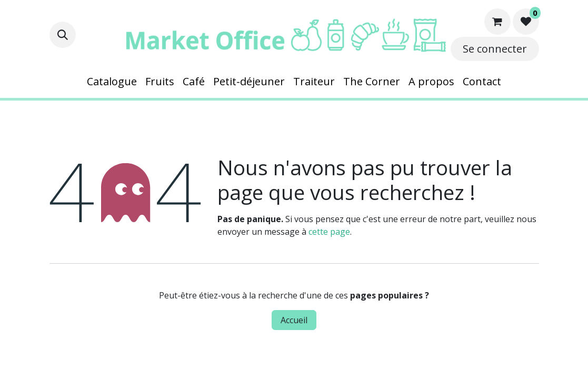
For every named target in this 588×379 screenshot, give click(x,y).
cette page (329, 232)
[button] (63, 35)
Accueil (294, 320)
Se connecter (495, 49)
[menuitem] (112, 82)
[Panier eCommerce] (497, 22)
